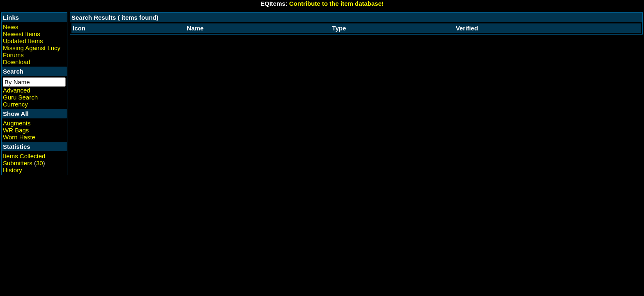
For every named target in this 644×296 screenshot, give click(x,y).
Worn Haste (19, 137)
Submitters (18, 163)
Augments (17, 123)
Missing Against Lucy (32, 48)
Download (17, 62)
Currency (15, 104)
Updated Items (23, 41)
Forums (13, 55)
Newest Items (22, 34)
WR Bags (16, 130)
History (13, 170)
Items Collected (24, 156)
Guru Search (20, 97)
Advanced (17, 90)
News (11, 27)
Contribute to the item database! (336, 3)
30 (40, 163)
